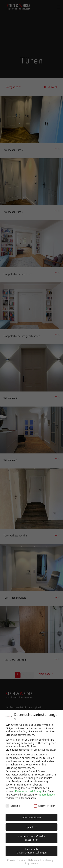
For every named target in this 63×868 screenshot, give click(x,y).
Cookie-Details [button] (16, 860)
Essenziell (13, 806)
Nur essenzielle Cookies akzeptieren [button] (31, 838)
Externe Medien (44, 806)
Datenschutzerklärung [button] (41, 860)
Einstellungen (47, 795)
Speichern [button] (32, 827)
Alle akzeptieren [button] (32, 817)
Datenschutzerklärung (28, 791)
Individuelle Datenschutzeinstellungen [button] (31, 851)
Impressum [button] (32, 863)
